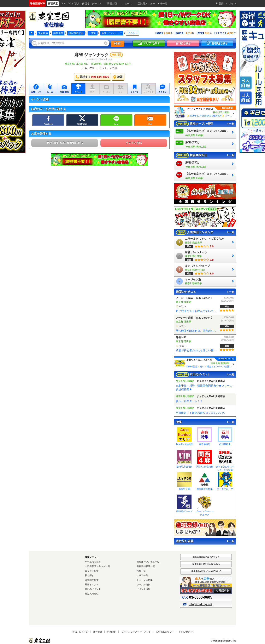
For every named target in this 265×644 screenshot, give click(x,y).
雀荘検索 (43, 33)
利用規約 (112, 632)
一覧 (230, 124)
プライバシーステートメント (136, 632)
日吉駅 (93, 33)
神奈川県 (58, 33)
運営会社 (98, 632)
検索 (117, 43)
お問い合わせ (186, 632)
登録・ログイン (80, 632)
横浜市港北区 (76, 33)
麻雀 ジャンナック (112, 33)
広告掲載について (165, 632)
